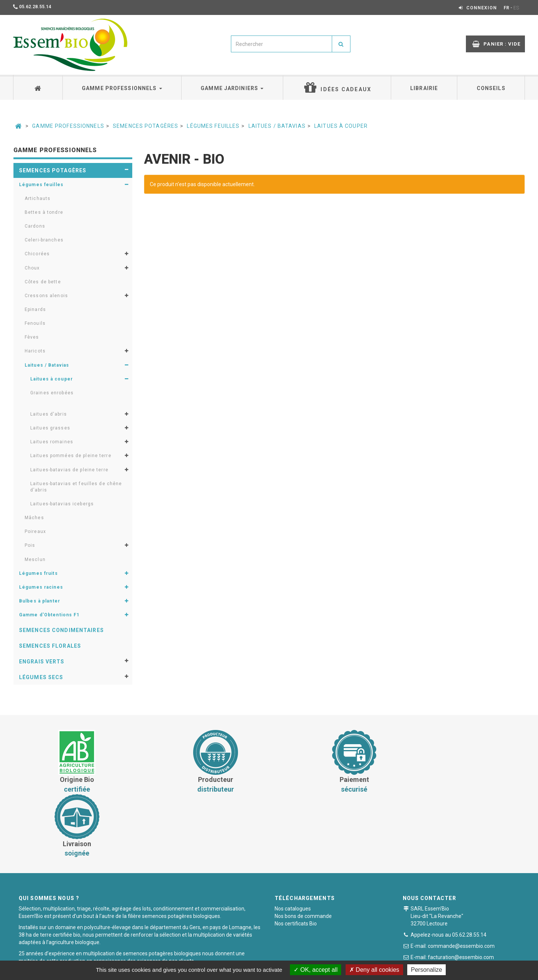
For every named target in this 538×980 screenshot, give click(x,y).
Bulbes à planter (40, 601)
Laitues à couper (341, 126)
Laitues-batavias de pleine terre (69, 470)
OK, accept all (316, 970)
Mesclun (35, 560)
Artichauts (38, 198)
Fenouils (35, 323)
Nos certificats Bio (296, 860)
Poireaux (35, 531)
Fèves (32, 337)
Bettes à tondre (44, 212)
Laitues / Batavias (277, 126)
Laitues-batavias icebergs (62, 504)
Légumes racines (41, 587)
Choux (32, 268)
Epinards (35, 309)
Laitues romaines (52, 442)
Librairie (424, 88)
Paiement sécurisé (266, 956)
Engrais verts (42, 662)
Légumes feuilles (213, 126)
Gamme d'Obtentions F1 (50, 615)
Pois (30, 545)
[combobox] (282, 44)
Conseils (491, 88)
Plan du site (363, 956)
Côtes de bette (43, 282)
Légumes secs (41, 677)
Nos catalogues (293, 845)
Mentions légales (319, 956)
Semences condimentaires (61, 630)
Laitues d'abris (49, 414)
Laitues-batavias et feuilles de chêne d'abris (76, 487)
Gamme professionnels (122, 88)
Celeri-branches (44, 240)
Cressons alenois (46, 296)
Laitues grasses (50, 428)
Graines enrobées (52, 393)
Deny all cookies (374, 970)
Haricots (35, 351)
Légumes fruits (38, 573)
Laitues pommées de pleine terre (71, 456)
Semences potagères (146, 126)
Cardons (35, 226)
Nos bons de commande (303, 852)
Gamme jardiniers (232, 88)
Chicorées (37, 254)
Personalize (427, 970)
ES (516, 8)
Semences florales (50, 646)
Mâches (34, 518)
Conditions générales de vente (197, 956)
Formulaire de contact (448, 907)
